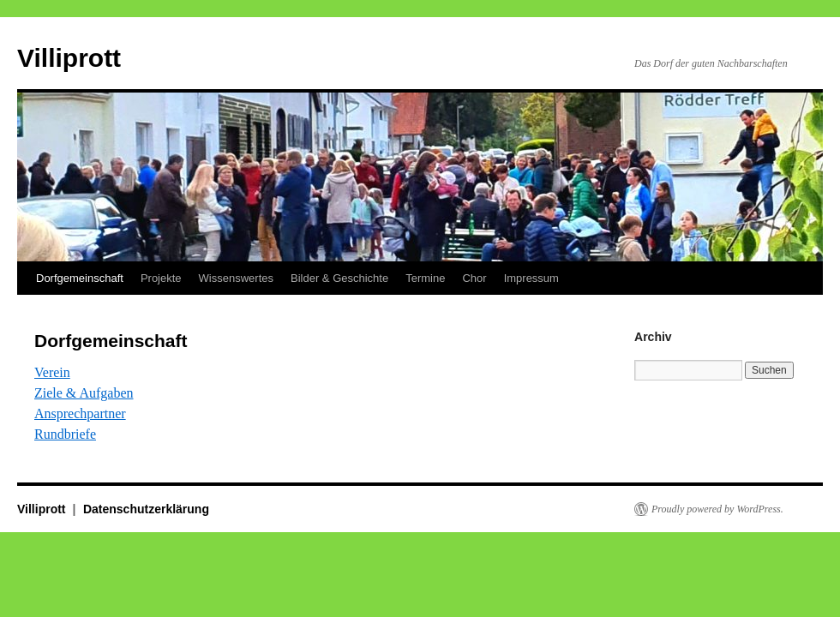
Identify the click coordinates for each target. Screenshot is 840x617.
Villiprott (69, 58)
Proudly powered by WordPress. (717, 509)
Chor (474, 278)
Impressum (531, 278)
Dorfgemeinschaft (80, 278)
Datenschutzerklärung (146, 509)
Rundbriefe (65, 434)
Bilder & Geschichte (339, 278)
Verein (52, 372)
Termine (425, 278)
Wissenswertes (236, 278)
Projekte (161, 278)
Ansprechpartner (80, 413)
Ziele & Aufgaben (84, 393)
